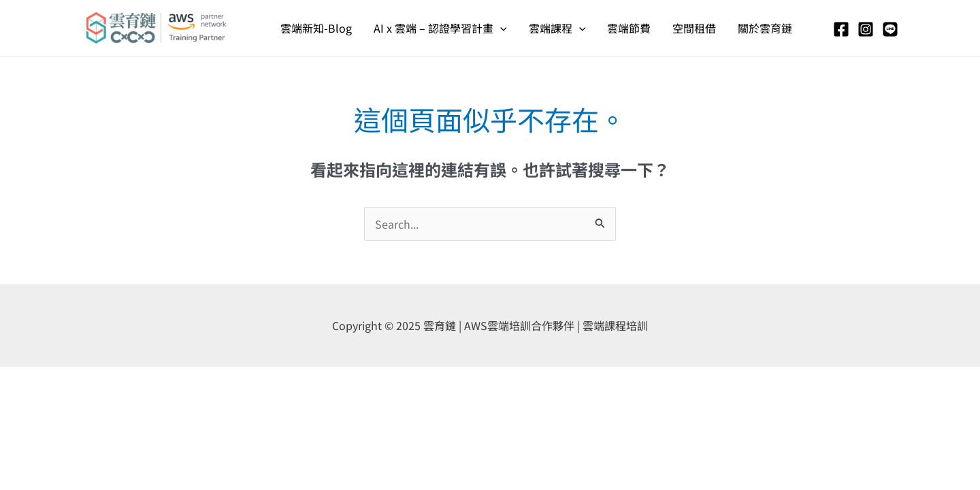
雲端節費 (629, 28)
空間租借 (694, 28)
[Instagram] (866, 29)
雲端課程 (557, 28)
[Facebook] (841, 29)
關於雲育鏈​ (765, 28)
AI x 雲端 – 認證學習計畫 (440, 28)
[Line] (890, 29)
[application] (500, 28)
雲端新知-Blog (316, 28)
